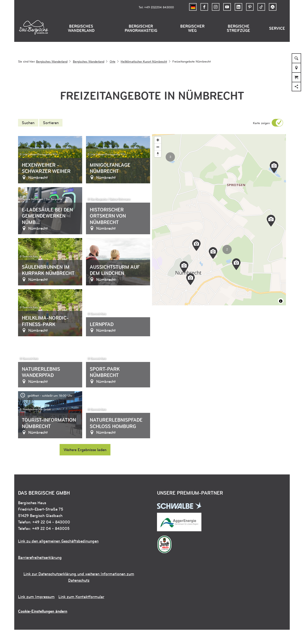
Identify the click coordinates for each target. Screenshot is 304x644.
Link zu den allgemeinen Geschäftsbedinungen (58, 541)
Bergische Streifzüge (238, 28)
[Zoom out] (158, 147)
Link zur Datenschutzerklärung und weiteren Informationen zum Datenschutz (79, 577)
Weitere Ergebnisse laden (85, 450)
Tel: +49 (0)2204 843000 (156, 7)
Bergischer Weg (192, 28)
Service (277, 28)
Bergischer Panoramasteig (141, 28)
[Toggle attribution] (281, 301)
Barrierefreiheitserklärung (40, 557)
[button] (204, 7)
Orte (113, 61)
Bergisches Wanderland (81, 28)
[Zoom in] (158, 140)
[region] (219, 220)
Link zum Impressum (36, 597)
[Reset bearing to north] (158, 154)
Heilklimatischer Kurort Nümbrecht (144, 61)
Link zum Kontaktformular (81, 597)
